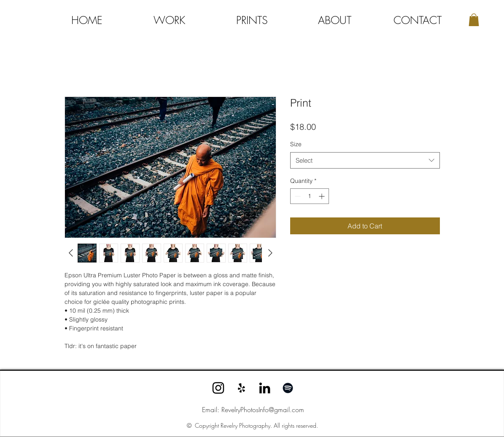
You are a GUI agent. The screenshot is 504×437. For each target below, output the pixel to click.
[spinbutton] (310, 196)
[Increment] (322, 196)
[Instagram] (218, 388)
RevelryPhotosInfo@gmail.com (263, 410)
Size (296, 144)
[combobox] (365, 160)
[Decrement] (297, 196)
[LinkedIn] (265, 388)
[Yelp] (241, 388)
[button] (474, 20)
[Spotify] (288, 388)
